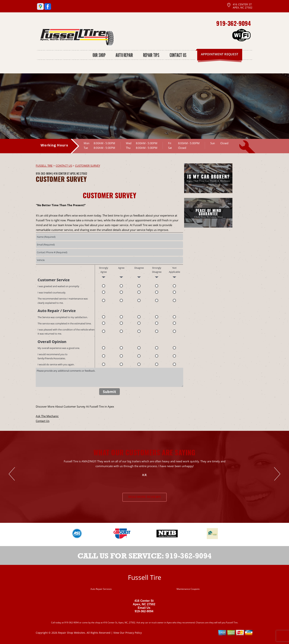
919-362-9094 (233, 23)
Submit (109, 392)
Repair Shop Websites (72, 633)
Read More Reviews (144, 497)
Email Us (144, 608)
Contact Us (43, 421)
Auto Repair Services (101, 589)
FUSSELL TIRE (44, 166)
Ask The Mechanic (47, 416)
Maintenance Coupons (188, 589)
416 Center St (62, 173)
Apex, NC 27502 (79, 173)
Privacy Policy (134, 633)
